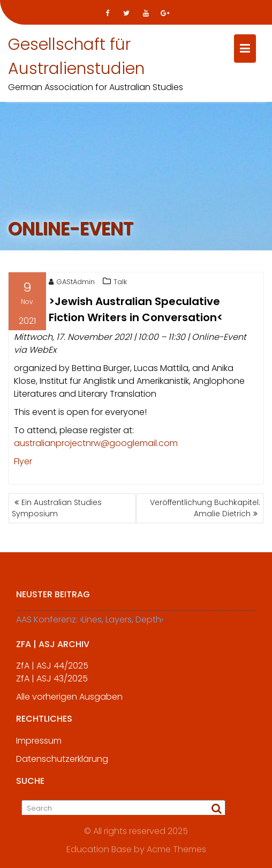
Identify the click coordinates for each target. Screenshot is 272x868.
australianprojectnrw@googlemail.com (96, 444)
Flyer (23, 462)
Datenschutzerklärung (62, 762)
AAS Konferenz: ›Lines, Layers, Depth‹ (90, 622)
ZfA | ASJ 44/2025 (52, 668)
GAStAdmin (72, 283)
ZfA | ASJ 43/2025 (52, 681)
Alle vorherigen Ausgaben (69, 699)
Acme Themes (176, 850)
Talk (120, 283)
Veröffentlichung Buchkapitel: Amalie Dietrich (205, 508)
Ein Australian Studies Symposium (57, 508)
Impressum (39, 743)
